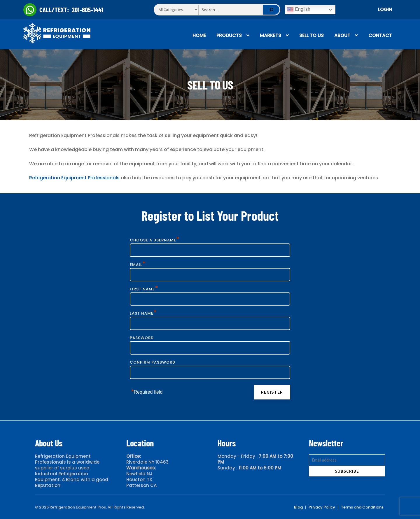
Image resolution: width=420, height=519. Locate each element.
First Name (144, 289)
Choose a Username (155, 240)
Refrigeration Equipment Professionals (74, 178)
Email (138, 265)
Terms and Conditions (362, 507)
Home (199, 35)
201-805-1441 (87, 10)
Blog (298, 507)
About (342, 35)
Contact (380, 35)
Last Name (143, 313)
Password (142, 338)
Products (229, 35)
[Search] (271, 10)
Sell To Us (311, 35)
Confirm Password (153, 362)
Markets (271, 35)
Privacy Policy (322, 507)
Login (385, 9)
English (299, 10)
